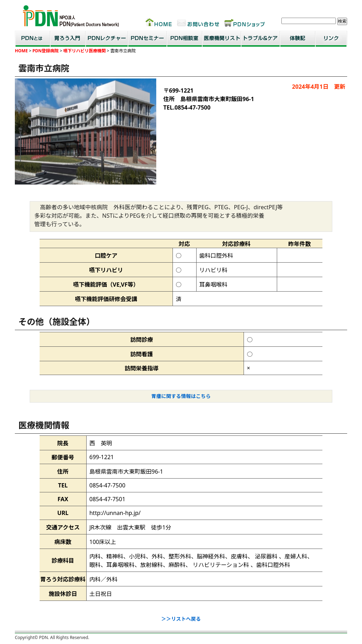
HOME (21, 51)
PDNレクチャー (107, 39)
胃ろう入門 (68, 39)
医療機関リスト (222, 39)
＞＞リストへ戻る (181, 619)
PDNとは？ (33, 39)
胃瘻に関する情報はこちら (181, 396)
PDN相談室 (185, 39)
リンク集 (331, 39)
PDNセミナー (147, 39)
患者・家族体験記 (298, 39)
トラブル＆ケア (261, 39)
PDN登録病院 (46, 51)
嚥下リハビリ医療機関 (84, 51)
